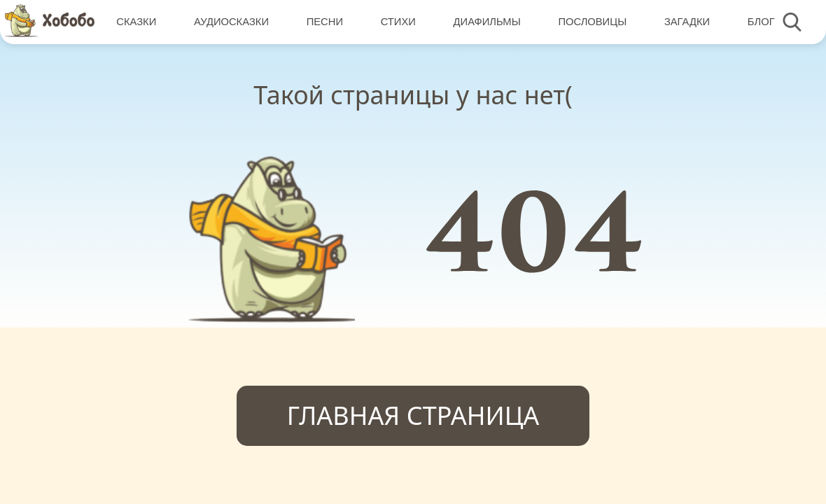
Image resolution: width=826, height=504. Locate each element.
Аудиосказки (231, 22)
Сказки (136, 22)
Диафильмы (487, 22)
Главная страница (413, 415)
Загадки (687, 22)
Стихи (398, 22)
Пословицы (592, 22)
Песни (325, 22)
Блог (761, 22)
